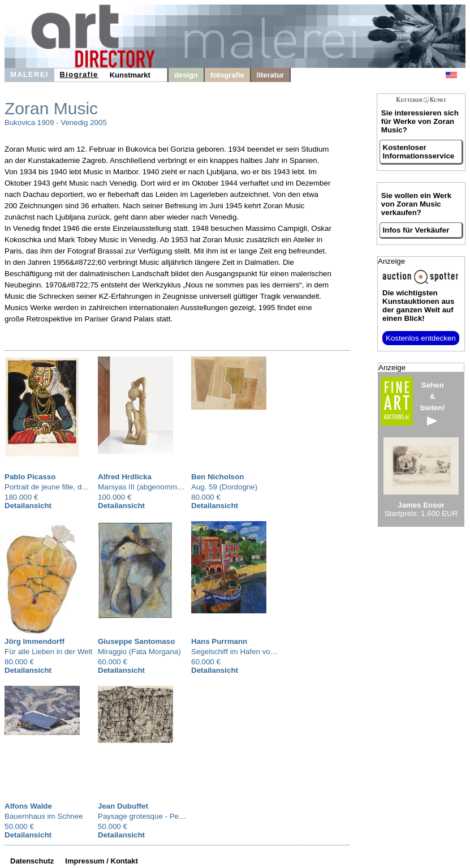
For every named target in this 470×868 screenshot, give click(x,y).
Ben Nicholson (217, 477)
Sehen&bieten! (433, 403)
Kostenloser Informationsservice (419, 152)
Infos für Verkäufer (416, 230)
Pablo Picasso (30, 477)
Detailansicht (28, 506)
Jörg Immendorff (35, 641)
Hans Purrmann (219, 641)
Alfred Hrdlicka (125, 477)
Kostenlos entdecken (421, 338)
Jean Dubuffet (123, 806)
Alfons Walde (28, 806)
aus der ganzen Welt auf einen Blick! (418, 306)
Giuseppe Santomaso (136, 641)
